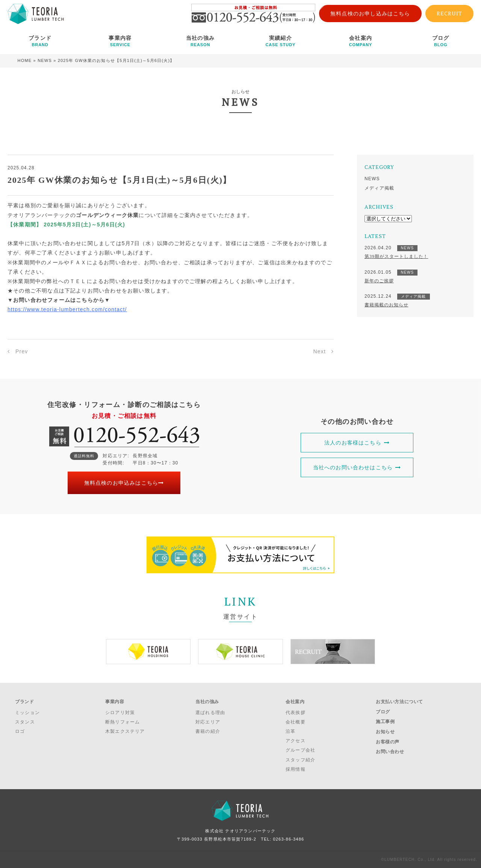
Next (319, 351)
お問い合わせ (390, 752)
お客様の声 (388, 742)
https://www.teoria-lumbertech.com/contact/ (67, 309)
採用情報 (296, 769)
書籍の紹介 (208, 731)
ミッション (27, 713)
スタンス (25, 722)
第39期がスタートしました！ (396, 256)
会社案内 (361, 41)
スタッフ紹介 (300, 760)
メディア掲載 (379, 188)
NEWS (45, 60)
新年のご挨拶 (379, 281)
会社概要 (296, 722)
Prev (22, 351)
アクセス (296, 741)
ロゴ (20, 731)
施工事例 (385, 722)
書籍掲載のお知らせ (386, 305)
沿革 (290, 731)
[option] (148, 652)
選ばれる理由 (210, 713)
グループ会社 (300, 750)
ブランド (40, 41)
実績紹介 (281, 41)
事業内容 (120, 41)
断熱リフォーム (123, 722)
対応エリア (208, 722)
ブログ (441, 41)
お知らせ (385, 732)
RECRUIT (449, 13)
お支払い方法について (399, 702)
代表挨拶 (296, 713)
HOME (25, 60)
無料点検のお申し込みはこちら (370, 14)
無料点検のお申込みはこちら (124, 483)
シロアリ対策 (120, 713)
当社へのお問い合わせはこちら (357, 467)
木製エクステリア (125, 731)
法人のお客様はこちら (357, 443)
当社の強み (200, 41)
